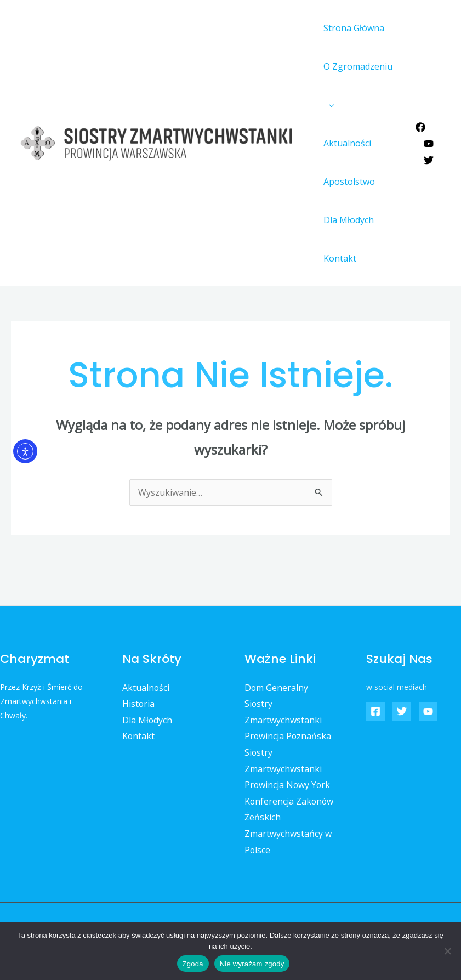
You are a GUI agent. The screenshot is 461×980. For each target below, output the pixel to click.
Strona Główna (352, 28)
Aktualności (346, 143)
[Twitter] (429, 160)
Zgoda (193, 964)
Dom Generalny (277, 688)
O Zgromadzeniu (356, 66)
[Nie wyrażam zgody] (447, 951)
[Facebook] (420, 127)
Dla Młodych (347, 220)
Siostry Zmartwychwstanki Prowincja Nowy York (288, 769)
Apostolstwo (348, 182)
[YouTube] (429, 144)
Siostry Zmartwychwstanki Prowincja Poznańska (288, 720)
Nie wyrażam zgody (252, 964)
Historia (139, 704)
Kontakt (338, 258)
